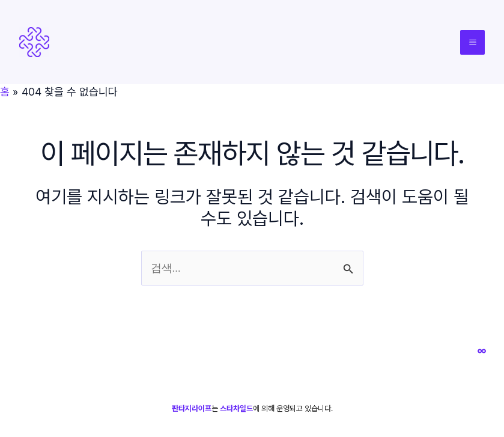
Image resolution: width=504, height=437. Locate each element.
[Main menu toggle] (472, 42)
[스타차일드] (482, 351)
